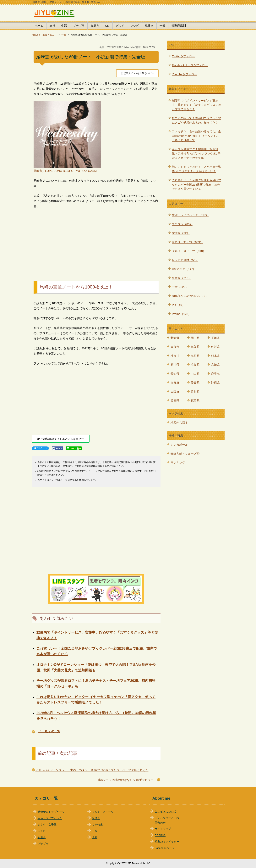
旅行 (52, 26)
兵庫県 (175, 401)
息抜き (149, 26)
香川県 (195, 392)
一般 (162, 26)
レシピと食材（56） (185, 260)
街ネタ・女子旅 (47, 825)
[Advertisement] (96, 240)
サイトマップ (163, 829)
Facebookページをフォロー (190, 65)
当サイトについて (166, 812)
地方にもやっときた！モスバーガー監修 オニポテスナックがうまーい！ (196, 169)
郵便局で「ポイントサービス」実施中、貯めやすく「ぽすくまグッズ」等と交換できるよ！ (196, 105)
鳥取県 (195, 347)
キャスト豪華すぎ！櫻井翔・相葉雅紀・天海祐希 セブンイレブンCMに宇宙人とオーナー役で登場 (196, 154)
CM (107, 26)
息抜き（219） (182, 278)
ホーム (39, 26)
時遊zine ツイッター (167, 842)
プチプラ (79, 26)
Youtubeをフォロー (184, 74)
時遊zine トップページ (51, 812)
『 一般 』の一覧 (49, 731)
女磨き (95, 26)
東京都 (175, 347)
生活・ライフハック (50, 818)
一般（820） (180, 287)
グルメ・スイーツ (103, 812)
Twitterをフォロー (183, 56)
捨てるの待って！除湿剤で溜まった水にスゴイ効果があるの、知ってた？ (196, 120)
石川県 (175, 365)
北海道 (175, 338)
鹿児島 (215, 374)
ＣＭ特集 (97, 825)
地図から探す (179, 423)
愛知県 (175, 374)
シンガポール (179, 445)
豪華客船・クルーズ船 (185, 454)
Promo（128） (181, 314)
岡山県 (195, 338)
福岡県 (195, 401)
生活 (64, 26)
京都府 (175, 383)
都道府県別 (179, 26)
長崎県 (215, 338)
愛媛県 (195, 383)
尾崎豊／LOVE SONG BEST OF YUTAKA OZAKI (65, 171)
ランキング (178, 463)
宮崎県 (215, 365)
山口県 (195, 374)
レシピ (135, 26)
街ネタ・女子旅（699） (187, 242)
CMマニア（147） (184, 269)
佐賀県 (215, 347)
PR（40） (178, 305)
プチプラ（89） (182, 224)
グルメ (120, 26)
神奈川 (175, 356)
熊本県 (215, 356)
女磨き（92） (181, 233)
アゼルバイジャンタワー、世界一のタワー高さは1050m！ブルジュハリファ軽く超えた (92, 770)
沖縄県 (215, 383)
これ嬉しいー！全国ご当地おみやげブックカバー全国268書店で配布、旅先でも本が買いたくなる (196, 184)
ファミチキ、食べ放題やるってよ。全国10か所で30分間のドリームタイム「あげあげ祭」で (196, 136)
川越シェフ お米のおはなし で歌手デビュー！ (127, 780)
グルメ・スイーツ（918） (189, 251)
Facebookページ (164, 848)
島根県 (195, 356)
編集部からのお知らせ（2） (190, 296)
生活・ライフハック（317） (190, 215)
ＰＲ (95, 837)
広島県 (195, 365)
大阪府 (175, 392)
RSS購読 (160, 835)
